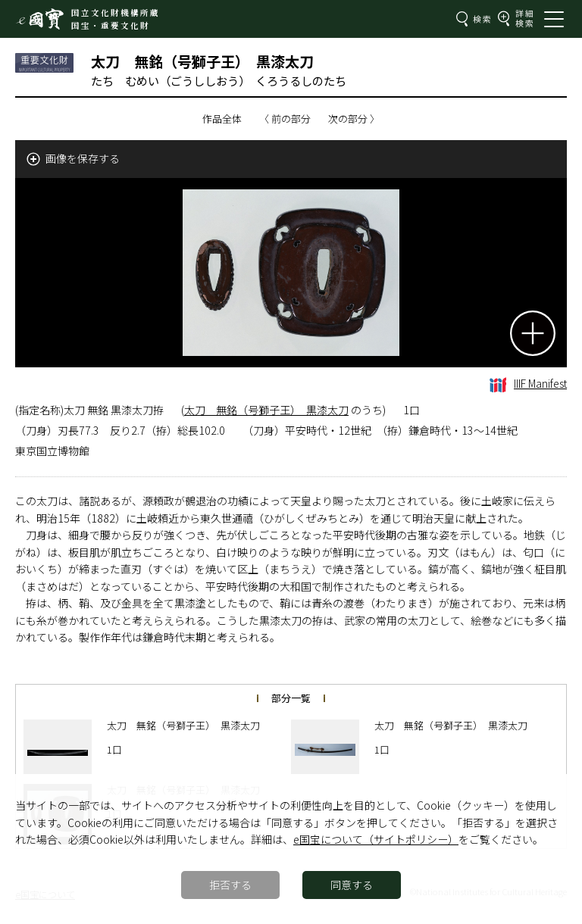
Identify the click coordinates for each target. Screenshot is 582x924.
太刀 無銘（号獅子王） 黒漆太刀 (266, 410)
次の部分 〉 (354, 119)
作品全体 (222, 119)
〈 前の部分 (285, 119)
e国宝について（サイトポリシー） (376, 839)
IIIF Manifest (528, 383)
